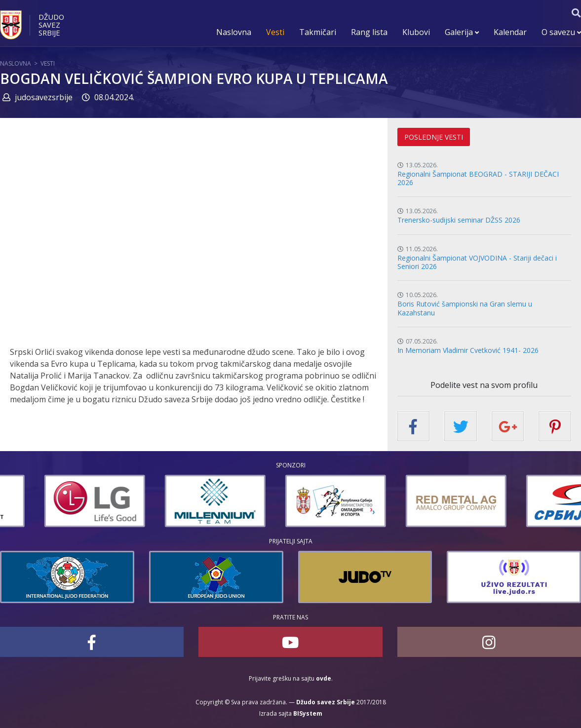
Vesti (275, 32)
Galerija (462, 32)
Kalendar (510, 32)
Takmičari (318, 32)
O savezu (561, 32)
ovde (324, 678)
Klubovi (416, 32)
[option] (168, 501)
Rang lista (369, 32)
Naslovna (234, 32)
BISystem (308, 713)
